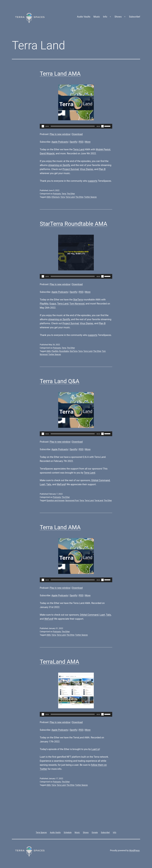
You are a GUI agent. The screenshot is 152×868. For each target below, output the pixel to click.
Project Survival (71, 169)
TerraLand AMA (59, 662)
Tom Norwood (77, 304)
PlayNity (44, 304)
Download (77, 134)
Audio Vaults (84, 17)
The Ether (71, 194)
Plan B (102, 169)
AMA (49, 197)
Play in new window (60, 134)
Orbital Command (101, 480)
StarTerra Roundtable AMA (74, 224)
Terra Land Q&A (60, 381)
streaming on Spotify (59, 165)
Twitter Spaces (90, 197)
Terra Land (79, 149)
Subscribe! (135, 17)
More (88, 142)
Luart (43, 484)
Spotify (74, 142)
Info (105, 17)
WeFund (61, 484)
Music (97, 17)
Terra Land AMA (60, 74)
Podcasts (57, 194)
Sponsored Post (72, 500)
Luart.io (95, 749)
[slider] (73, 126)
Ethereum (56, 197)
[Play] (43, 126)
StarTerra (78, 300)
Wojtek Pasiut (103, 149)
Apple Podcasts (60, 142)
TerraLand (99, 500)
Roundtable (64, 351)
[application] (76, 126)
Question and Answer (56, 500)
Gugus (53, 304)
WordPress (134, 850)
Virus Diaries (86, 169)
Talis (49, 484)
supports (93, 181)
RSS (81, 142)
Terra (64, 194)
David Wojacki (47, 153)
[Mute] (102, 126)
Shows (118, 17)
